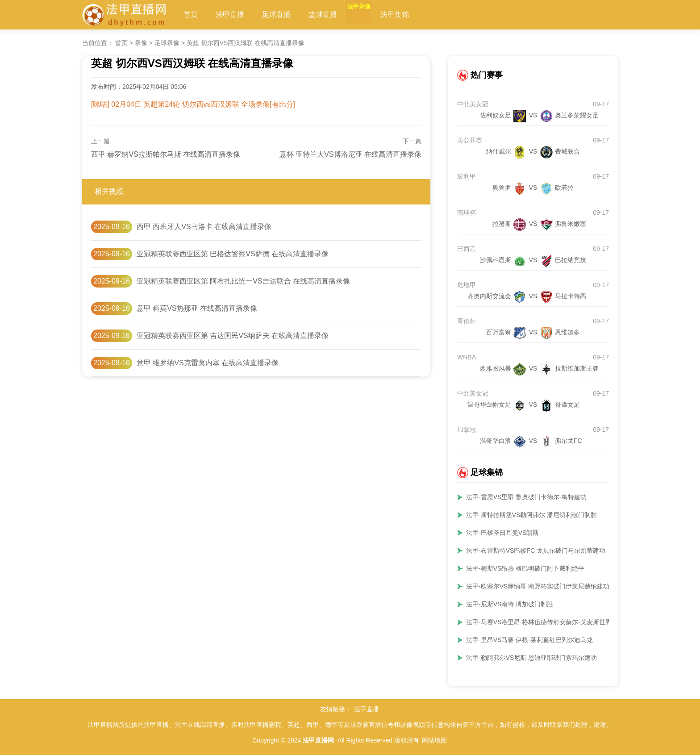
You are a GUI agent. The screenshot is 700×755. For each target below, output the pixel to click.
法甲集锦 (416, 15)
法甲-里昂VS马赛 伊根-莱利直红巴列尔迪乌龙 (529, 640)
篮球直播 (323, 15)
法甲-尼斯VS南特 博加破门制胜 (510, 604)
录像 (141, 43)
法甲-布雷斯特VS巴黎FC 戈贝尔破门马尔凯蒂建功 (536, 551)
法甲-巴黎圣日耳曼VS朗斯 (502, 533)
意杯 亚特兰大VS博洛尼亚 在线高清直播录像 (350, 154)
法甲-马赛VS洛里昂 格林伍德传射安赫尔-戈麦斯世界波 (542, 622)
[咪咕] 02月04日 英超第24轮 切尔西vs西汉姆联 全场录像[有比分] (193, 104)
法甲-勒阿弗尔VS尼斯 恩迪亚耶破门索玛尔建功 (531, 658)
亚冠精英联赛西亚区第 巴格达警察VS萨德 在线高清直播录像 (233, 254)
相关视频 (109, 191)
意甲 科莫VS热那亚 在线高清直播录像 (197, 308)
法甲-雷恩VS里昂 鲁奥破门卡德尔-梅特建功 (526, 497)
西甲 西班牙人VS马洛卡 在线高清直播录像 (204, 227)
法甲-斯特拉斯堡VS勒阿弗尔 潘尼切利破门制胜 (531, 515)
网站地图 (434, 740)
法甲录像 (369, 15)
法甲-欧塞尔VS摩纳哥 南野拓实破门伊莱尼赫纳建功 (538, 586)
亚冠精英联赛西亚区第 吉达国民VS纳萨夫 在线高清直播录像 (233, 336)
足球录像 (167, 43)
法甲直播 (230, 15)
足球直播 (276, 15)
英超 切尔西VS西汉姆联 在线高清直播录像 (246, 43)
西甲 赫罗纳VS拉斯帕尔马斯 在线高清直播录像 (166, 154)
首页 (191, 15)
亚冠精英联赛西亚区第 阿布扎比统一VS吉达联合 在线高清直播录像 (243, 281)
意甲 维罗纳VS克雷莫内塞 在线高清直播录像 (208, 363)
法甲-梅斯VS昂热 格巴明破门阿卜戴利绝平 (525, 568)
